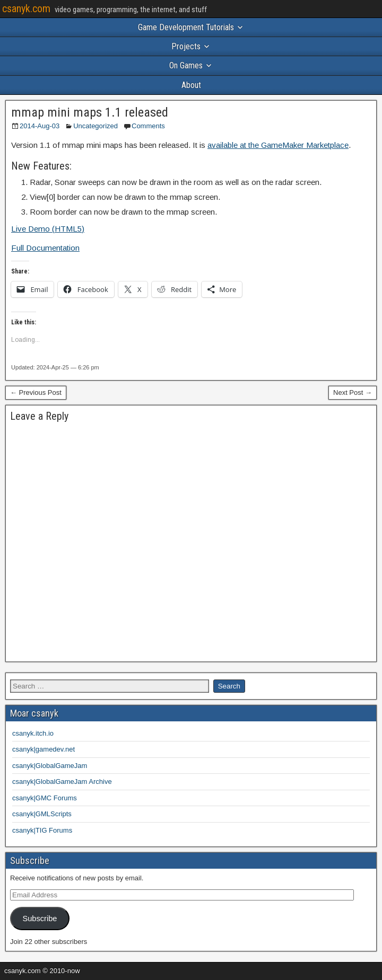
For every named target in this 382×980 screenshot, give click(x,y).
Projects (186, 46)
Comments (148, 126)
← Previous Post (36, 392)
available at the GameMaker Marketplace (278, 145)
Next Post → (353, 392)
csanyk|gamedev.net (44, 749)
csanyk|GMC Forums (45, 798)
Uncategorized (95, 126)
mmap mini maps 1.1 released (90, 112)
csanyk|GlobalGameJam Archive (62, 782)
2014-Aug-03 (40, 126)
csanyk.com (26, 8)
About (191, 85)
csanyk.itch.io (33, 733)
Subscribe (40, 919)
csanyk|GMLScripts (42, 814)
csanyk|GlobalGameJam (50, 766)
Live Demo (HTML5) (48, 229)
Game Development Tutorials (186, 27)
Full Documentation (45, 248)
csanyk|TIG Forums (42, 830)
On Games (186, 65)
